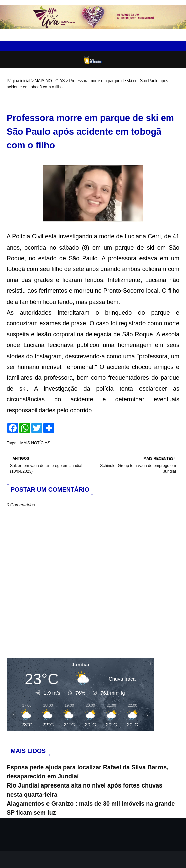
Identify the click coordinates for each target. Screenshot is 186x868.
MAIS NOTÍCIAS (50, 81)
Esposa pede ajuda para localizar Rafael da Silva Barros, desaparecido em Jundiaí (87, 772)
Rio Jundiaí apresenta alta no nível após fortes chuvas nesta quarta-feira (84, 790)
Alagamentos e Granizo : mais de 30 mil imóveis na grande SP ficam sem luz (91, 808)
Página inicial (19, 81)
